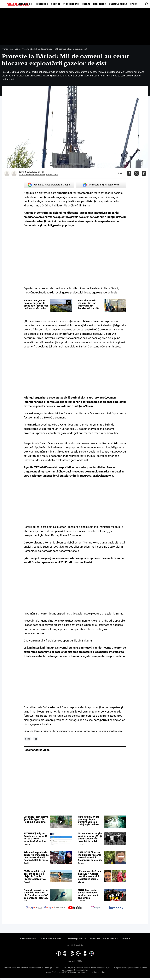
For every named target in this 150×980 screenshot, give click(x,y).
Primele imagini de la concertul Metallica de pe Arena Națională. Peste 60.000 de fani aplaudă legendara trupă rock (36, 856)
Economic (42, 4)
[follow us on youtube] (75, 908)
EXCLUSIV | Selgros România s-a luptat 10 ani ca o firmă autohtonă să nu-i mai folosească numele (36, 837)
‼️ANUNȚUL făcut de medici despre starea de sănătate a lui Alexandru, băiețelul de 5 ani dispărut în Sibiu (90, 856)
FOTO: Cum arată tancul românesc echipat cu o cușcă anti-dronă (88, 894)
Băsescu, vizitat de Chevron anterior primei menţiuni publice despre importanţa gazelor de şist (78, 731)
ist (36, 739)
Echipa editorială (28, 939)
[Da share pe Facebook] (129, 173)
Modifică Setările (75, 945)
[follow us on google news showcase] (54, 908)
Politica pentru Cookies (52, 939)
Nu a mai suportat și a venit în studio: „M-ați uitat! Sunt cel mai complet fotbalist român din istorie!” (90, 837)
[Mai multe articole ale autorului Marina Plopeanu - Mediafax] (7, 173)
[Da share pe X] (137, 173)
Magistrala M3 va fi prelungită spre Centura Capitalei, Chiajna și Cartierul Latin (89, 821)
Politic (55, 4)
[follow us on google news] (34, 908)
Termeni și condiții (77, 939)
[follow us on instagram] (96, 908)
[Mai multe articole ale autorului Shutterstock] (14, 173)
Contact (126, 939)
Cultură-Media (118, 4)
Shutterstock (52, 174)
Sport (134, 4)
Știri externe (71, 4)
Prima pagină (8, 49)
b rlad (28, 739)
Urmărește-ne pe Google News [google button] (101, 185)
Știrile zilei (25, 4)
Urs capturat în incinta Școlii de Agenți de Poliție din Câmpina (36, 819)
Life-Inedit (100, 4)
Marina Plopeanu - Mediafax (32, 174)
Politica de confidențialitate (104, 939)
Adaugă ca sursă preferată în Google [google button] (49, 185)
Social (86, 4)
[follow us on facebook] (116, 908)
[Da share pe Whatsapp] (144, 173)
